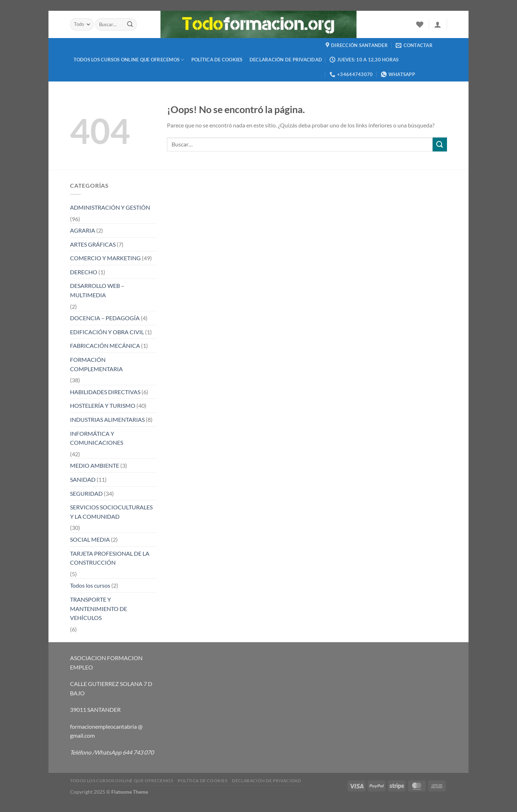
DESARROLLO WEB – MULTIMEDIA (97, 290)
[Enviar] (130, 24)
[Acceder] (438, 24)
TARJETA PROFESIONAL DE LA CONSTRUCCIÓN (110, 558)
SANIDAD (83, 479)
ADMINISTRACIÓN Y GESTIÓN (110, 207)
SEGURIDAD (86, 493)
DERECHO (84, 272)
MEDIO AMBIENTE (95, 465)
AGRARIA (83, 230)
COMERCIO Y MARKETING (105, 258)
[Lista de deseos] (420, 24)
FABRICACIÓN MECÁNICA (105, 346)
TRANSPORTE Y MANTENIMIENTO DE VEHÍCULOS (99, 608)
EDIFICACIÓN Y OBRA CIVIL (107, 332)
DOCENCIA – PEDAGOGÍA (105, 318)
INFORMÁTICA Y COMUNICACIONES (97, 438)
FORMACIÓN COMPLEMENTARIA (96, 364)
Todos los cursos (90, 585)
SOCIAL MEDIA (90, 539)
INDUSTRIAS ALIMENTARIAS (107, 419)
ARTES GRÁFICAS (93, 244)
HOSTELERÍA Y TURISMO (103, 405)
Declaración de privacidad (286, 60)
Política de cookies (217, 60)
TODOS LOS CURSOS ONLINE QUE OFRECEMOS (129, 60)
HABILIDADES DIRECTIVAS (105, 392)
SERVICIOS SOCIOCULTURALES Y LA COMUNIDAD (111, 512)
